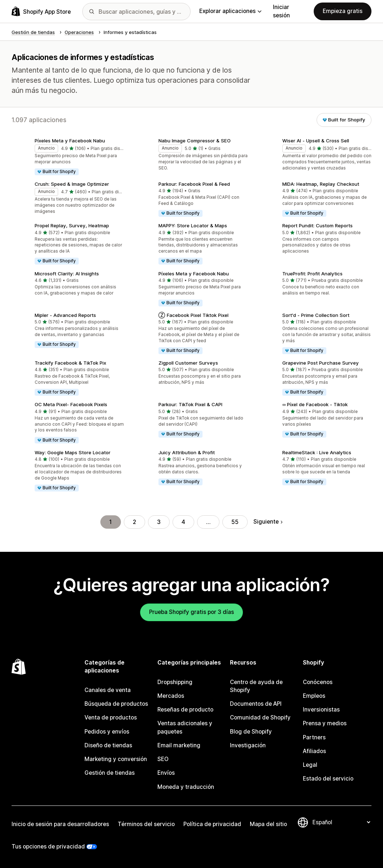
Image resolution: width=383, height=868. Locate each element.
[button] (68, 157)
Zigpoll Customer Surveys (188, 363)
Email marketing (179, 745)
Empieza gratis (343, 11)
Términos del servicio (146, 824)
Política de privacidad (212, 824)
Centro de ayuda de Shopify (256, 686)
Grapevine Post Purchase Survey (321, 363)
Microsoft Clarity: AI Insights (67, 274)
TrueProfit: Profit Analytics (312, 274)
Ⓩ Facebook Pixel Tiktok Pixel (193, 315)
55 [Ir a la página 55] (235, 522)
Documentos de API (256, 704)
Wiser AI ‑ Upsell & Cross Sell (316, 141)
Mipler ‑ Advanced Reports (65, 315)
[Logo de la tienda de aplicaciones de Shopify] (41, 11)
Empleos (314, 696)
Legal (310, 765)
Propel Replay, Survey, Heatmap (72, 225)
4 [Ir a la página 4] (183, 522)
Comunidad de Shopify (260, 717)
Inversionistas (321, 710)
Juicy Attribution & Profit (187, 452)
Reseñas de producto (185, 710)
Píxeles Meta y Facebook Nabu (70, 141)
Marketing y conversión (116, 759)
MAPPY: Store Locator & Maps (193, 225)
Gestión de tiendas (110, 773)
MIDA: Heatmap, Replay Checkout (321, 184)
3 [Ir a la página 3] (159, 522)
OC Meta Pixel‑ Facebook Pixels (71, 404)
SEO (163, 759)
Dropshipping (175, 682)
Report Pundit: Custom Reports (317, 225)
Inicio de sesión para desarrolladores (60, 824)
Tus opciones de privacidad (48, 846)
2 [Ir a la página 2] (134, 522)
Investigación (248, 745)
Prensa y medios (325, 723)
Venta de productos (111, 717)
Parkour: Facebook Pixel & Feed (194, 184)
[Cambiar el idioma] (341, 822)
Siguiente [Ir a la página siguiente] (268, 522)
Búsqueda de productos (116, 704)
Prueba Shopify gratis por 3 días (191, 612)
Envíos (166, 773)
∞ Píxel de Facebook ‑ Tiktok (315, 404)
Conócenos (318, 682)
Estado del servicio (328, 779)
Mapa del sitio (268, 824)
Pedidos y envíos (107, 732)
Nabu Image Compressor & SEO (195, 141)
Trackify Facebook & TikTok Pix (70, 363)
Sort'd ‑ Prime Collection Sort (316, 315)
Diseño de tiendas (108, 745)
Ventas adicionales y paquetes (185, 727)
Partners (314, 737)
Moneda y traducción (186, 787)
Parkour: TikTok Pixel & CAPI (190, 404)
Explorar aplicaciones (230, 11)
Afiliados (314, 751)
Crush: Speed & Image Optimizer (72, 184)
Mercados (171, 696)
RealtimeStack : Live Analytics (317, 452)
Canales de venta (108, 690)
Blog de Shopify (251, 732)
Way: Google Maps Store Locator (73, 452)
